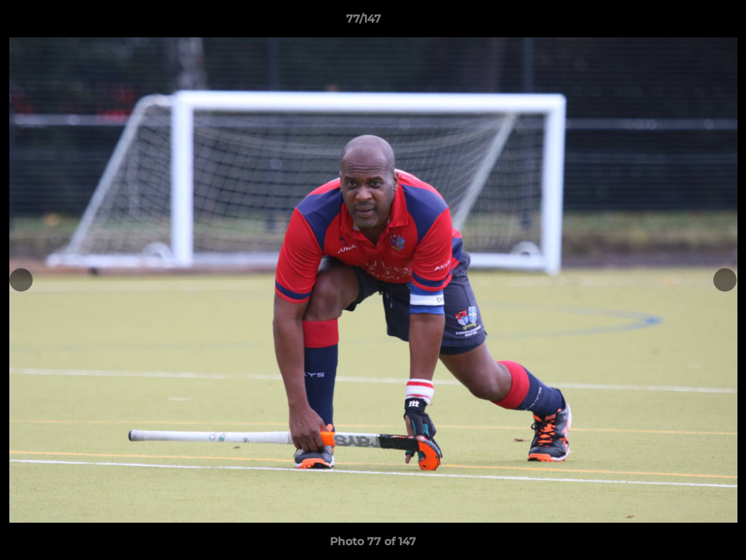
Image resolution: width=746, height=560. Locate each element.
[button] (681, 23)
